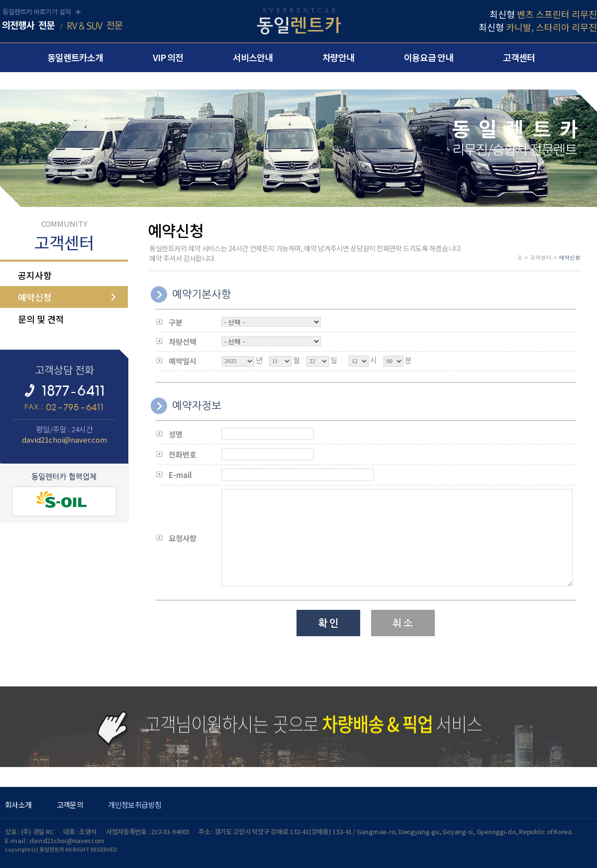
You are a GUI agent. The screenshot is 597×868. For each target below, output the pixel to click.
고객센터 (519, 57)
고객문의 (70, 805)
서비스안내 (253, 57)
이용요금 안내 (429, 57)
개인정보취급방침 (135, 805)
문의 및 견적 (41, 319)
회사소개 (18, 805)
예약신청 (35, 297)
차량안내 (338, 57)
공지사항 (35, 275)
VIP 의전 (168, 57)
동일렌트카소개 (75, 57)
